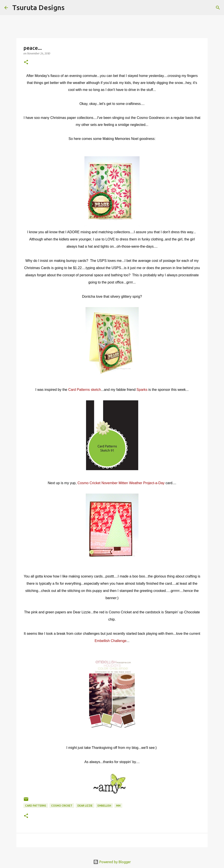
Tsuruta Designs (38, 7)
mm (118, 806)
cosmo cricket (62, 806)
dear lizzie (85, 806)
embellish (104, 806)
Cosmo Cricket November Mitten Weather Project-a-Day (121, 483)
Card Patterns (36, 806)
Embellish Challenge (110, 641)
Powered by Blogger (112, 862)
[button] (26, 62)
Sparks (142, 390)
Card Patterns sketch (85, 390)
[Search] (71, 8)
